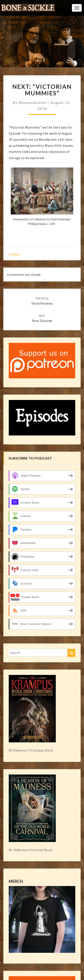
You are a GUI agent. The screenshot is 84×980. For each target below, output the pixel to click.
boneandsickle (33, 102)
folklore (15, 254)
